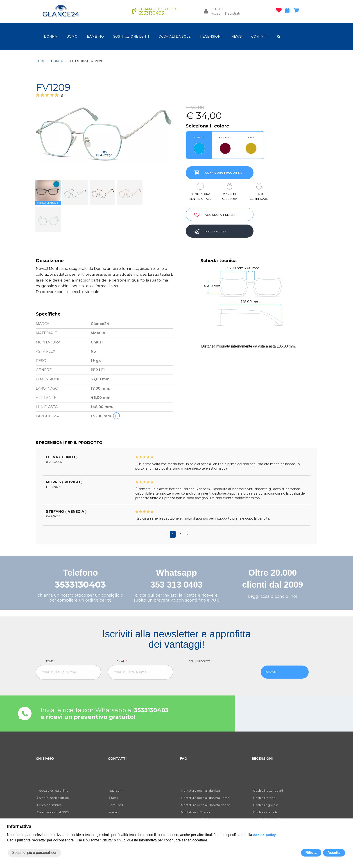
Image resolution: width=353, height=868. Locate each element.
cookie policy (264, 835)
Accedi (216, 14)
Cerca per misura (49, 805)
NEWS (236, 36)
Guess (113, 798)
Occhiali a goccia (266, 805)
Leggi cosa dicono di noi (273, 596)
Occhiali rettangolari (268, 791)
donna (50, 36)
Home (40, 61)
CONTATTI (259, 36)
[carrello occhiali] (297, 11)
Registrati (232, 14)
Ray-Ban (115, 791)
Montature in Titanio (195, 812)
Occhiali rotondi (265, 798)
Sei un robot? (201, 661)
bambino (95, 36)
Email (122, 661)
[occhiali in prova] (289, 11)
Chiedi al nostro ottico (53, 798)
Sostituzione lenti (131, 36)
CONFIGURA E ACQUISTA (216, 172)
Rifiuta (311, 853)
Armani (114, 812)
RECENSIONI (211, 36)
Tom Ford (116, 805)
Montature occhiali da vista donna (206, 805)
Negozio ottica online (53, 791)
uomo (72, 36)
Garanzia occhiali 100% (53, 812)
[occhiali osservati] (280, 11)
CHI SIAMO (45, 759)
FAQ (184, 759)
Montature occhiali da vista (200, 791)
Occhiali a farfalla (265, 812)
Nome (50, 661)
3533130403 (80, 585)
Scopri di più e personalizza (34, 853)
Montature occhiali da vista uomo (205, 798)
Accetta (334, 853)
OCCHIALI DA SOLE (175, 36)
